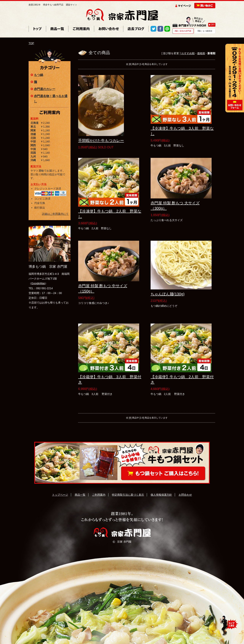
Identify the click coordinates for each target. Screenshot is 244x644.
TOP (31, 43)
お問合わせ (185, 495)
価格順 (201, 53)
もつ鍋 (39, 75)
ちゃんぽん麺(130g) (168, 294)
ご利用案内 (99, 495)
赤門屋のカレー (45, 89)
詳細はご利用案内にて (55, 214)
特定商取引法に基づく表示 (128, 495)
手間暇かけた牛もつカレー (101, 141)
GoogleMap (38, 283)
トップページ (60, 495)
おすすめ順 (188, 53)
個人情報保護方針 (161, 495)
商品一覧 (80, 495)
